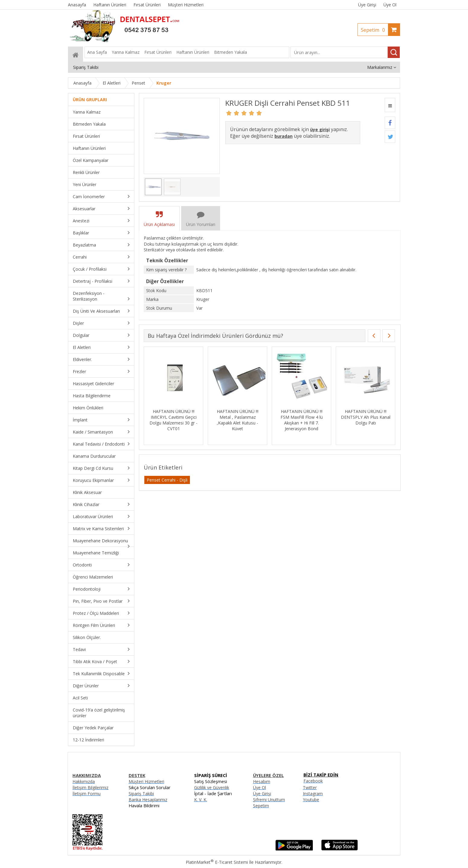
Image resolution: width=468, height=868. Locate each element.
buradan (284, 136)
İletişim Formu (87, 794)
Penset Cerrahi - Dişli (167, 480)
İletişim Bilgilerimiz (90, 787)
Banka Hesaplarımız (148, 800)
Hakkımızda (84, 781)
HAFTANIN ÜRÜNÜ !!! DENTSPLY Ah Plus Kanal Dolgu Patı (366, 417)
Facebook (313, 781)
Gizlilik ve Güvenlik (212, 787)
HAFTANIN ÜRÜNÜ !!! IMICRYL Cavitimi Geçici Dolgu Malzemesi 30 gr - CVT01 (173, 420)
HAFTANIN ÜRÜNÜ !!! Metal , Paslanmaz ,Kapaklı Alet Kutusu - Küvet (238, 420)
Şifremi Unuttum (269, 800)
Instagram (313, 794)
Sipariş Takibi (141, 794)
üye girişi (320, 129)
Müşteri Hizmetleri (146, 781)
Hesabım (262, 781)
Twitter (310, 787)
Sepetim (374, 30)
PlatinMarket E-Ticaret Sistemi (217, 862)
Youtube (311, 800)
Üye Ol (390, 5)
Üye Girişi (367, 5)
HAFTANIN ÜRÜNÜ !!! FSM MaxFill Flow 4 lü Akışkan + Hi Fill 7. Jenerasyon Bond (302, 420)
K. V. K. (201, 800)
